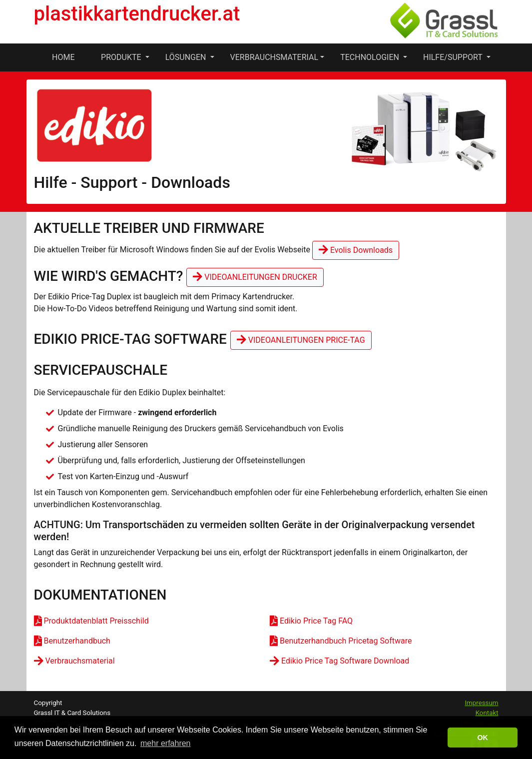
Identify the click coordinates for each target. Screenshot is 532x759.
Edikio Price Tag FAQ (311, 621)
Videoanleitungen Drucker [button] (255, 277)
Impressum (481, 703)
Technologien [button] (371, 57)
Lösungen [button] (187, 57)
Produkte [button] (122, 57)
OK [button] (483, 738)
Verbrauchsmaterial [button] (274, 57)
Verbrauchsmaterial (74, 661)
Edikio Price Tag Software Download (339, 661)
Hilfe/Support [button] (454, 57)
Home (63, 57)
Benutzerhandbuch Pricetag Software (341, 641)
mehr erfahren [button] (166, 743)
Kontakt (487, 713)
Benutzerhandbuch (72, 641)
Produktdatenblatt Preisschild (91, 621)
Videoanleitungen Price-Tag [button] (301, 340)
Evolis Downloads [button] (356, 250)
